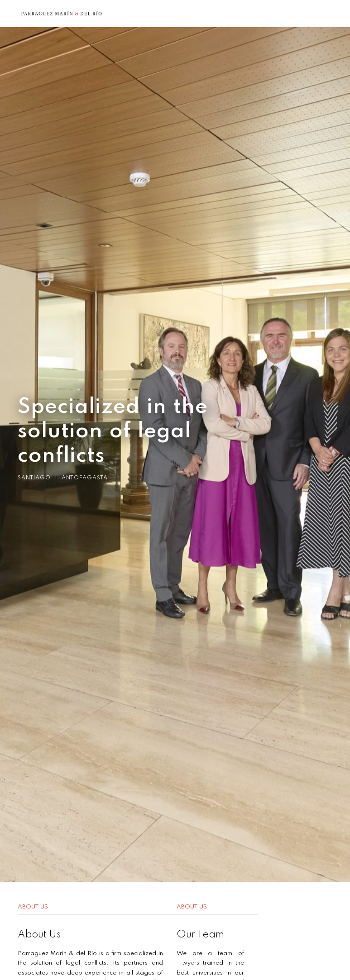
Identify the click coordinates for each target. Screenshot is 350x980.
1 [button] (162, 962)
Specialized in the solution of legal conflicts (111, 432)
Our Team (229, 935)
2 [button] (175, 962)
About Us (39, 935)
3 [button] (189, 962)
